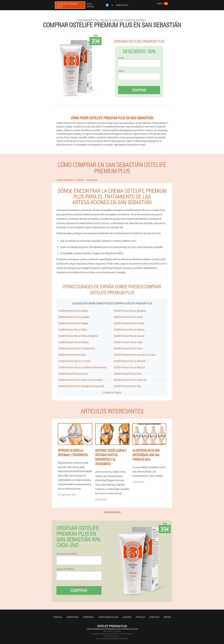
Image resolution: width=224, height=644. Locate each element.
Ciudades (127, 617)
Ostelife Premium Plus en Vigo (127, 386)
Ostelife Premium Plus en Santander (130, 380)
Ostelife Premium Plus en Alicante (129, 336)
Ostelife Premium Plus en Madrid (73, 311)
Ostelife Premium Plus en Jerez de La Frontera (135, 355)
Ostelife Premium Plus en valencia (129, 330)
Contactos (154, 617)
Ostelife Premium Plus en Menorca (129, 367)
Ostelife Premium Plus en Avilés (128, 342)
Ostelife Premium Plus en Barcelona (130, 311)
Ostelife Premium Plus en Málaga (73, 323)
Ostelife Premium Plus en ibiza (72, 355)
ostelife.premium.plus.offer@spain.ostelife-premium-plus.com (112, 629)
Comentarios (73, 617)
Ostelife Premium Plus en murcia (73, 374)
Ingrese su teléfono (65, 569)
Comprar (139, 90)
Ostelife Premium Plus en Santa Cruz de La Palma (80, 380)
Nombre (121, 58)
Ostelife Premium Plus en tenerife (129, 323)
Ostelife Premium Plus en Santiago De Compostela (81, 386)
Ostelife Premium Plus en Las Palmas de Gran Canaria (82, 367)
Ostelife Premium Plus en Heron (128, 348)
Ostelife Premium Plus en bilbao (73, 330)
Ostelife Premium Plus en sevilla (128, 317)
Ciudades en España (112, 392)
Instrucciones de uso (108, 617)
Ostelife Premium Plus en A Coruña (74, 361)
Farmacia (58, 617)
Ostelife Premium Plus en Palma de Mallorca (78, 336)
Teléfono (121, 71)
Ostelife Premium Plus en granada (74, 317)
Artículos (140, 617)
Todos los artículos (112, 512)
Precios (167, 617)
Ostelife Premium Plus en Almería (73, 342)
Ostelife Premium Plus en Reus (128, 374)
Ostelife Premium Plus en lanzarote (130, 361)
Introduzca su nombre (67, 554)
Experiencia (89, 617)
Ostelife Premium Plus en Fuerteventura (76, 348)
